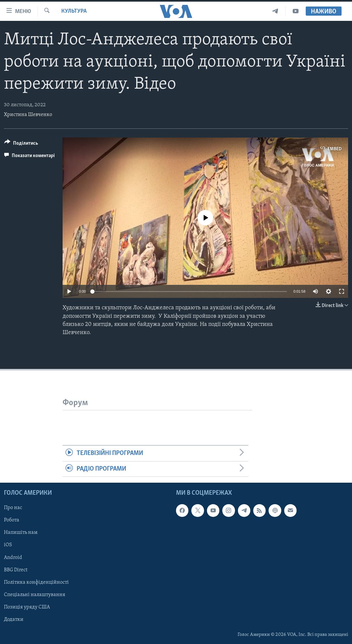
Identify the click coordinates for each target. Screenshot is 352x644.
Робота (12, 520)
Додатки (14, 620)
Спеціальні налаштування (35, 595)
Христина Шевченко (28, 115)
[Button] (21, 144)
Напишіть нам (21, 533)
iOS (8, 545)
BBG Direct (16, 570)
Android (13, 557)
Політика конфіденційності (36, 582)
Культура (74, 11)
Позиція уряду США (27, 607)
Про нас (13, 508)
